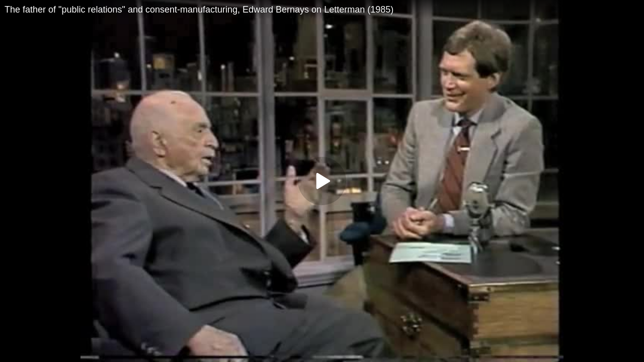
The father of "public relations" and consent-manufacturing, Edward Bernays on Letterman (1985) (199, 10)
